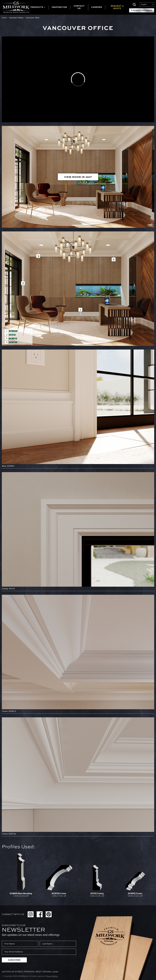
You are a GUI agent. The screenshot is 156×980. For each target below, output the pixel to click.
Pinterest (49, 914)
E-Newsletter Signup (142, 10)
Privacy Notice (52, 976)
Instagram (31, 914)
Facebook (40, 914)
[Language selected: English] (147, 5)
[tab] (39, 7)
